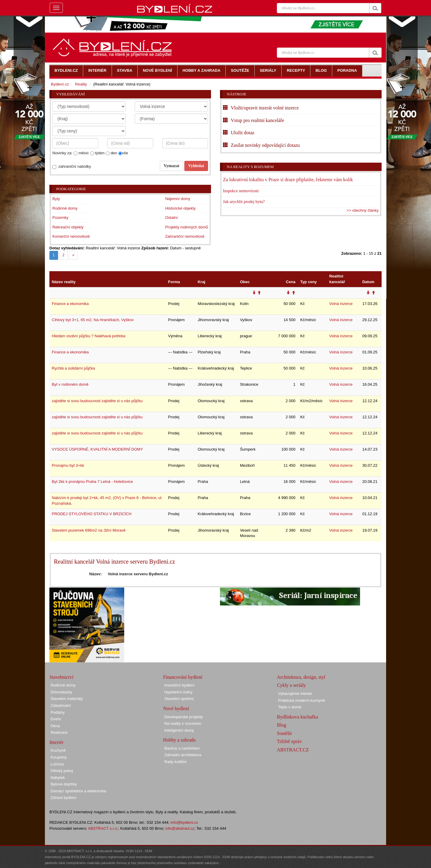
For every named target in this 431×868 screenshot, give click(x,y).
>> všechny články (363, 210)
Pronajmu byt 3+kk (68, 465)
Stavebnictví (61, 677)
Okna (55, 726)
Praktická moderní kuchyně (302, 700)
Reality (81, 84)
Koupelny (59, 757)
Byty (56, 199)
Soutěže (284, 733)
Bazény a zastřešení (182, 748)
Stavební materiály (67, 699)
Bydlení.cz (60, 84)
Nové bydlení (176, 708)
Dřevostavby (61, 692)
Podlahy (58, 712)
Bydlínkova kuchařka (297, 717)
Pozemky (60, 218)
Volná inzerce (341, 304)
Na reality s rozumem (250, 167)
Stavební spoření (179, 699)
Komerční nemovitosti (71, 236)
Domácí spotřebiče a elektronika (78, 791)
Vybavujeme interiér (295, 694)
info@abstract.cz (180, 828)
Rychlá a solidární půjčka (73, 368)
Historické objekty (180, 208)
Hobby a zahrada (179, 740)
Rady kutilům (176, 762)
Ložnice (57, 764)
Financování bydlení (183, 677)
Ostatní (172, 218)
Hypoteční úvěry (178, 692)
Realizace (59, 732)
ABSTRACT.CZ (293, 750)
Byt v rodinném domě (70, 384)
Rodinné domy (65, 208)
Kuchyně (58, 750)
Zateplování (61, 705)
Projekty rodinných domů (187, 227)
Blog (281, 725)
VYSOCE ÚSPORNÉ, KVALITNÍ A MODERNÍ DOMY (97, 449)
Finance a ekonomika (70, 304)
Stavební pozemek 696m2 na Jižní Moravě (89, 530)
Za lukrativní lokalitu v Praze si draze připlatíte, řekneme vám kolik (288, 180)
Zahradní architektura (183, 755)
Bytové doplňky (64, 784)
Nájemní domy (178, 199)
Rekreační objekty (68, 227)
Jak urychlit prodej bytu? (244, 202)
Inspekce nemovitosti (241, 191)
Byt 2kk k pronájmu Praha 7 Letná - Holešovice (92, 482)
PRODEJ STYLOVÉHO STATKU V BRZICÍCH (92, 514)
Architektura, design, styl (301, 677)
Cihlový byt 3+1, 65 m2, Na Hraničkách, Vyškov (93, 320)
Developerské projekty (184, 717)
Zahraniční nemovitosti (185, 236)
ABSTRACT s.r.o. (103, 828)
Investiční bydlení (179, 685)
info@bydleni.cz (184, 822)
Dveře (56, 719)
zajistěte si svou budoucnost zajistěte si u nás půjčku (97, 401)
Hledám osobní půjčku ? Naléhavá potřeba (89, 336)
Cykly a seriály (291, 685)
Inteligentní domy (179, 730)
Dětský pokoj (62, 771)
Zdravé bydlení (63, 798)
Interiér (56, 742)
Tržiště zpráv (289, 741)
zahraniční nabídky (75, 166)
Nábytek (58, 778)
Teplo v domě (290, 707)
